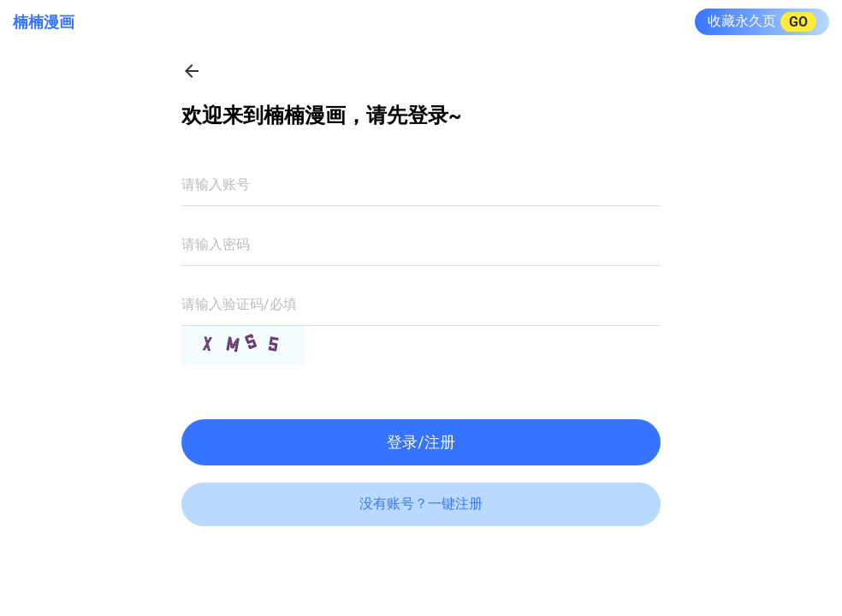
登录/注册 (421, 442)
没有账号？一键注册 (421, 503)
